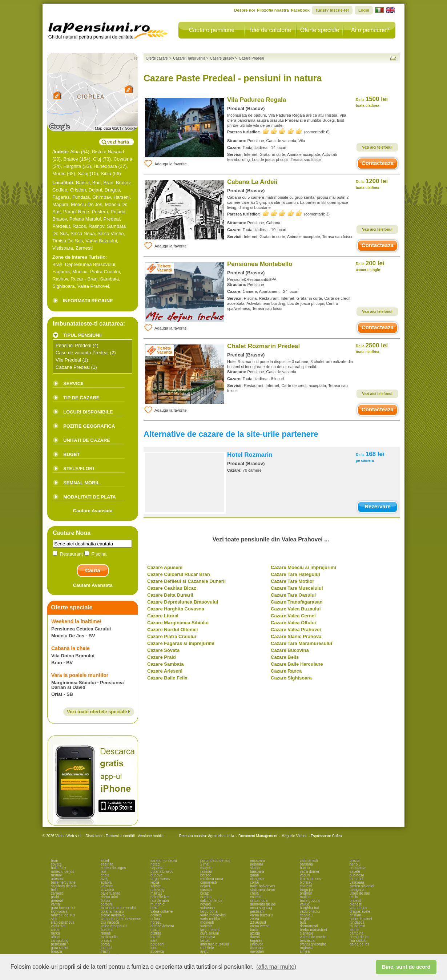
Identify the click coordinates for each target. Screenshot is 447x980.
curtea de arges (113, 868)
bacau (305, 868)
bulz (303, 922)
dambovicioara (162, 926)
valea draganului (114, 926)
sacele (355, 872)
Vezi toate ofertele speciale (99, 712)
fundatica (357, 922)
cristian (355, 915)
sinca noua (259, 901)
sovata (56, 864)
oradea (206, 897)
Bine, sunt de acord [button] (406, 967)
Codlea (60, 190)
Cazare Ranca (286, 671)
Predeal (112, 219)
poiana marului (113, 912)
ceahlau (306, 915)
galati (254, 875)
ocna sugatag (261, 908)
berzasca (307, 941)
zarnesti (57, 893)
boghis (305, 919)
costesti (306, 886)
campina (357, 933)
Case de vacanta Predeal (82, 353)
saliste (156, 886)
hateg (155, 864)
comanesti (209, 882)
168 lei (370, 457)
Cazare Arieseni (165, 671)
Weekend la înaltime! (76, 621)
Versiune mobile (150, 836)
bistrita (156, 933)
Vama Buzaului (101, 241)
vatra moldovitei (213, 915)
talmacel (356, 879)
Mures (59, 174)
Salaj (83, 174)
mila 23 (156, 893)
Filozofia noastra (273, 10)
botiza (106, 901)
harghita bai (309, 908)
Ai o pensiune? (370, 30)
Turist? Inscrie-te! (332, 10)
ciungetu (257, 879)
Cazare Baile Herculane (297, 664)
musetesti (357, 926)
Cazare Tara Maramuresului (301, 643)
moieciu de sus (63, 915)
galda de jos (359, 944)
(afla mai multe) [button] (276, 967)
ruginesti (307, 948)
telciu (354, 897)
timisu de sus (310, 879)
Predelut (61, 226)
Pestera (100, 212)
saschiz (206, 926)
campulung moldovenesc (121, 919)
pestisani (257, 912)
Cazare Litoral (163, 616)
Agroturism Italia (221, 836)
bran (55, 861)
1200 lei (372, 184)
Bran (108, 183)
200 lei (370, 266)
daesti (255, 937)
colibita (156, 915)
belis (55, 890)
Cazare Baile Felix (167, 678)
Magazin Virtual (294, 836)
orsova (106, 941)
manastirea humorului (118, 908)
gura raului (59, 948)
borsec (206, 875)
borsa (105, 944)
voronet (107, 886)
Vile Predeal (68, 360)
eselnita (107, 864)
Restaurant (69, 554)
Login (364, 10)
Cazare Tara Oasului (293, 595)
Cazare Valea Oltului (293, 623)
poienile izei (160, 897)
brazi (154, 908)
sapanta (157, 868)
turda (254, 930)
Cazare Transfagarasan (297, 602)
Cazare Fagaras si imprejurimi (181, 643)
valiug (305, 904)
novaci (206, 904)
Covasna (123, 159)
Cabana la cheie (71, 648)
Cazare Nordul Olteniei (172, 630)
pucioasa (357, 875)
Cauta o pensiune (212, 30)
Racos (79, 226)
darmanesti (309, 926)
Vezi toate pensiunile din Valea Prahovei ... (271, 539)
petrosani (58, 944)
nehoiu (355, 864)
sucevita (157, 951)
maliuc (305, 897)
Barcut (83, 183)
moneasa (208, 937)
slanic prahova (63, 922)
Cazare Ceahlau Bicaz (172, 588)
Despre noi (244, 10)
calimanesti (309, 861)
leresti (155, 937)
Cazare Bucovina (290, 650)
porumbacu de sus (215, 861)
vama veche (260, 926)
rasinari (206, 872)
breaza (57, 951)
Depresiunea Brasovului (90, 264)
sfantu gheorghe (313, 944)
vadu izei (58, 926)
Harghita (72, 166)
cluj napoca (110, 922)
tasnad (106, 948)
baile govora (310, 901)
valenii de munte (313, 937)
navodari (257, 951)
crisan (56, 930)
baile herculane (63, 882)
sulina (155, 919)
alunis (354, 930)
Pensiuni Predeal (73, 345)
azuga (255, 933)
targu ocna (209, 912)
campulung (60, 941)
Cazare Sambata (165, 664)
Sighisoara (63, 286)
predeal (57, 901)
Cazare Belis (285, 657)
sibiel (105, 861)
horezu (156, 922)
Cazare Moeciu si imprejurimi (303, 567)
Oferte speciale (320, 30)
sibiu (55, 919)
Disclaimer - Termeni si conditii (110, 836)
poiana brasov (162, 872)
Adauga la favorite (165, 164)
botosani (157, 944)
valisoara (357, 882)
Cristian (78, 190)
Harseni (122, 197)
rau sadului (359, 941)
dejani (205, 886)
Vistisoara (63, 248)
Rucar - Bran (84, 279)
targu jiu (306, 890)
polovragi (158, 890)
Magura (60, 204)
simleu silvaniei (362, 886)
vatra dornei (309, 872)
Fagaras (61, 197)
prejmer (306, 893)
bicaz (204, 893)
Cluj (97, 159)
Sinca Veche (110, 233)
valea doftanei (162, 912)
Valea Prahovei (93, 286)
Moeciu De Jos (86, 204)
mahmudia (109, 937)
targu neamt (210, 930)
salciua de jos (211, 901)
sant (154, 941)
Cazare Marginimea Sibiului (178, 623)
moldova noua (212, 879)
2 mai (205, 864)
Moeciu (80, 272)
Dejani (95, 190)
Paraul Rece (76, 212)
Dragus (112, 190)
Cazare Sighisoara (291, 678)
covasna (107, 890)
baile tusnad (110, 893)
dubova (156, 875)
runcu (155, 930)
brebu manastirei (313, 930)
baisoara (257, 872)
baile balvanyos (263, 886)
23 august (258, 922)
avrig (105, 879)
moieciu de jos (63, 872)
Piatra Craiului (105, 272)
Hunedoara (105, 166)
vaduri (305, 875)
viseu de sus (360, 893)
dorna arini (109, 897)
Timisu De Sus (68, 241)
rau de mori (160, 901)
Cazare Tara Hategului (295, 574)
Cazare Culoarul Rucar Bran (179, 574)
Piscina (96, 554)
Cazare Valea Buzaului (296, 609)
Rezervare (378, 506)
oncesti (355, 901)
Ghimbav (102, 197)
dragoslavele (360, 912)
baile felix (59, 868)
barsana (306, 864)
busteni (106, 930)
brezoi (355, 861)
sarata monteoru (164, 861)
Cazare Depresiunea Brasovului (183, 602)
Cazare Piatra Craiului (172, 636)
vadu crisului (310, 912)
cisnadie (307, 933)
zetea (254, 919)
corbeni (107, 904)
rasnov (56, 875)
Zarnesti (84, 248)
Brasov (71, 159)
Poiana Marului (85, 219)
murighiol (158, 904)
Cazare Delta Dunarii (170, 595)
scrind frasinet (361, 919)
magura (206, 868)
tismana (256, 948)
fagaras (256, 941)
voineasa (208, 908)
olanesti (356, 904)
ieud (154, 948)
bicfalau (306, 882)
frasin (105, 951)
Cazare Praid (162, 657)
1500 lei (372, 102)
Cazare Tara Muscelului (297, 588)
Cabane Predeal (73, 367)
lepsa (155, 882)
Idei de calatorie (271, 30)
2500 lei (372, 348)
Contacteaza (378, 163)
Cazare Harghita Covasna (176, 609)
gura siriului (210, 933)
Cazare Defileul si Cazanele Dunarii (186, 581)
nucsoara (257, 861)
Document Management (258, 836)
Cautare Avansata (93, 511)
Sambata (109, 279)
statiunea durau (263, 890)
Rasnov (96, 226)
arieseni (57, 879)
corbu (255, 882)
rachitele (207, 948)
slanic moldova (113, 915)
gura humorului (63, 908)
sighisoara (59, 912)
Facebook (300, 10)
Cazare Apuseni (165, 567)
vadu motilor (210, 919)
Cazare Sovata (163, 650)
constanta (357, 868)
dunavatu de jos (263, 904)
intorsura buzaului (215, 944)
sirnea (305, 951)
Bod (96, 183)
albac (55, 937)
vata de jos (358, 908)
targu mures (160, 879)
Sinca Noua (83, 233)
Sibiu (106, 174)
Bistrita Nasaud (108, 152)
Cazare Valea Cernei (293, 616)
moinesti (207, 922)
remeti (106, 933)
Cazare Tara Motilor (293, 581)
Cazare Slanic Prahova (296, 636)
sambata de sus (64, 886)
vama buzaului (262, 915)
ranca (55, 933)
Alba (75, 152)
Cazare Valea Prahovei (296, 630)
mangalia (357, 890)
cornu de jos (359, 937)
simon (255, 868)
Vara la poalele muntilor (80, 675)
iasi (103, 872)
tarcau (205, 941)
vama (55, 904)
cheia (105, 875)
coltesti (256, 897)
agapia (106, 882)
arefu (204, 951)
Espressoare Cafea (326, 836)
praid (55, 897)
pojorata (257, 864)
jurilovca (257, 944)
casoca (206, 890)
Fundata (81, 197)
